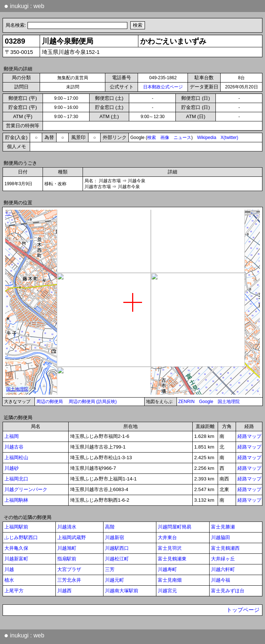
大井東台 (167, 537)
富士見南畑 (170, 580)
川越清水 (67, 527)
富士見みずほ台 (228, 591)
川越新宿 (115, 537)
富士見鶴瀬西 (225, 548)
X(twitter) (229, 138)
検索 (152, 138)
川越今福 (221, 580)
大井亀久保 (16, 548)
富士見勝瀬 (223, 527)
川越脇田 (221, 537)
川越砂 (12, 468)
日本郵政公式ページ (163, 87)
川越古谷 (14, 447)
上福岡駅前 (16, 527)
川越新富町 (16, 559)
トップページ (243, 610)
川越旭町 (67, 548)
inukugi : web (24, 6)
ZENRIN (187, 402)
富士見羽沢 (170, 548)
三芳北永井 (69, 580)
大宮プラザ (69, 569)
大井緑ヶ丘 (223, 559)
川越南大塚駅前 (122, 591)
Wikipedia (207, 138)
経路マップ (249, 436)
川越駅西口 (117, 548)
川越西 (64, 591)
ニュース (182, 138)
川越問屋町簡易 (175, 527)
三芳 (110, 569)
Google (206, 402)
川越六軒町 (223, 569)
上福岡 (12, 436)
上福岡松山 (16, 458)
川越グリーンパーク (26, 489)
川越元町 (115, 580)
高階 (110, 527)
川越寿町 (167, 569)
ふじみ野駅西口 (21, 537)
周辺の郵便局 (50, 402)
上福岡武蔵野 (72, 537)
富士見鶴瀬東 (172, 559)
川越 (9, 569)
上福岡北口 (16, 479)
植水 (9, 580)
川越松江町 (117, 559)
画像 (165, 138)
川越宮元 (167, 591)
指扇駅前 (67, 559)
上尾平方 (14, 591)
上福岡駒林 (16, 500)
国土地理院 (229, 402)
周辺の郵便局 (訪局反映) (93, 402)
